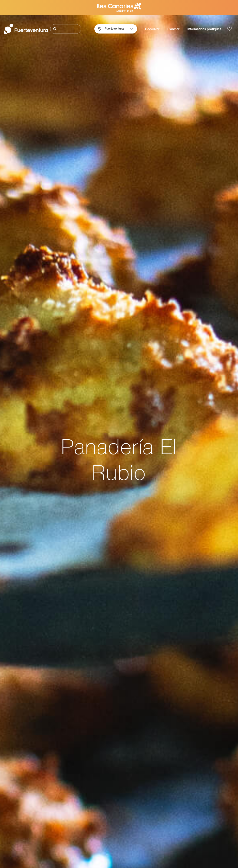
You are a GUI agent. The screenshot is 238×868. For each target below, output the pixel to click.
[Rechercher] (66, 29)
